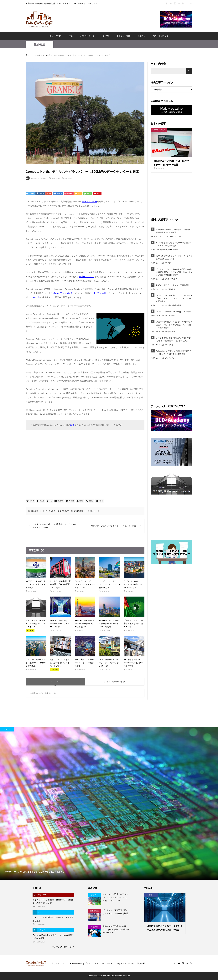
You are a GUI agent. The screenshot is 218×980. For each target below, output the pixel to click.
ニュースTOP (55, 36)
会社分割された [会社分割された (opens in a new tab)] (86, 277)
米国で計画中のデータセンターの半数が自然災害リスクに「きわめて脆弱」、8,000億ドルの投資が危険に (174, 325)
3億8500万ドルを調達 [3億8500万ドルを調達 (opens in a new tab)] (62, 293)
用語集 (106, 36)
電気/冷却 (172, 316)
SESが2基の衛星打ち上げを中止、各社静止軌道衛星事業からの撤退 (174, 231)
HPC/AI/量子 (174, 250)
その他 (171, 345)
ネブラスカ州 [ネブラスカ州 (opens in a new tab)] (100, 293)
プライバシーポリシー (95, 963)
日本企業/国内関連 (175, 305)
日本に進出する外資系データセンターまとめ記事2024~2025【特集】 (174, 257)
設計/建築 (39, 45)
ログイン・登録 (123, 36)
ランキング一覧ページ (62, 947)
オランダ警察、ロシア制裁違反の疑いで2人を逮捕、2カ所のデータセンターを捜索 (174, 339)
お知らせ (142, 36)
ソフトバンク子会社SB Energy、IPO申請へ (174, 312)
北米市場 (80, 511)
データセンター (51, 511)
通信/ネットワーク (176, 236)
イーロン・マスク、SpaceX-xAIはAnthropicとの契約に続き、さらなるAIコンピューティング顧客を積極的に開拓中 (174, 272)
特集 (71, 36)
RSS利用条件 (76, 963)
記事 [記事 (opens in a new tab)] (72, 425)
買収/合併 (172, 289)
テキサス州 (62, 511)
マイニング (71, 511)
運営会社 (141, 963)
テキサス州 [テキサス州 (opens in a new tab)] (35, 297)
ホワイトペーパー (88, 36)
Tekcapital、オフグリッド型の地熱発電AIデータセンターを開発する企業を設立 (174, 352)
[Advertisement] (107, 19)
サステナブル (173, 358)
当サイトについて (161, 36)
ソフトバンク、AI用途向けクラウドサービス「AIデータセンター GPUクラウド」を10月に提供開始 (174, 298)
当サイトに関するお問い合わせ (121, 963)
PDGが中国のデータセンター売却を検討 (173, 285)
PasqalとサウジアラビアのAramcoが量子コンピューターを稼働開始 (174, 244)
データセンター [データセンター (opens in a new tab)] (90, 201)
